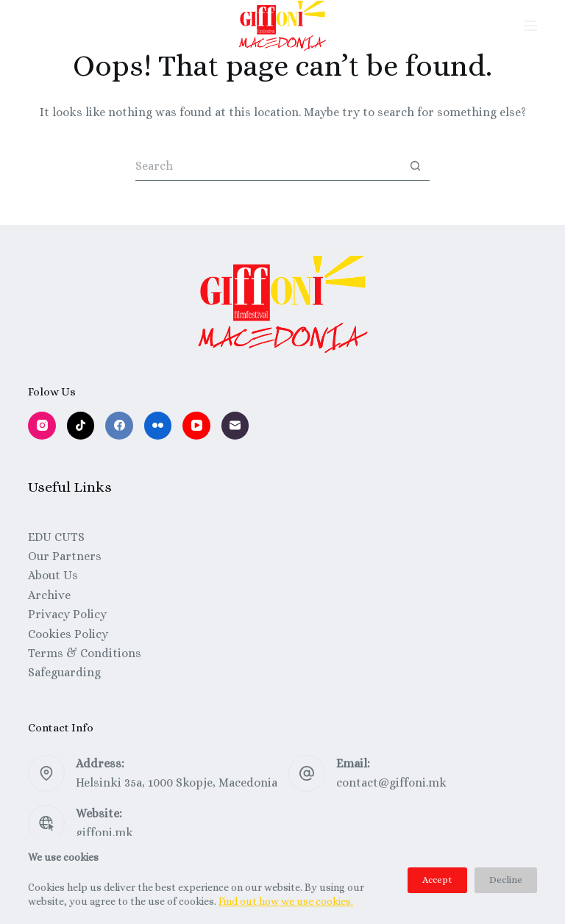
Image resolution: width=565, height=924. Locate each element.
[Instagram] (42, 426)
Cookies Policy (68, 634)
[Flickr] (158, 426)
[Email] (235, 426)
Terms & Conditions (85, 653)
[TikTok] (81, 426)
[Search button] (415, 166)
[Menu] (530, 26)
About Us (53, 575)
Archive (49, 595)
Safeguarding (64, 672)
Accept (437, 880)
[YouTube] (196, 426)
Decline (506, 880)
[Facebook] (119, 426)
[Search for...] (268, 166)
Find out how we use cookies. (286, 901)
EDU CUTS (56, 537)
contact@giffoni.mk (391, 782)
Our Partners (65, 556)
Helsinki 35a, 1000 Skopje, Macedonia (177, 782)
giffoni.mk (104, 832)
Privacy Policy (67, 614)
